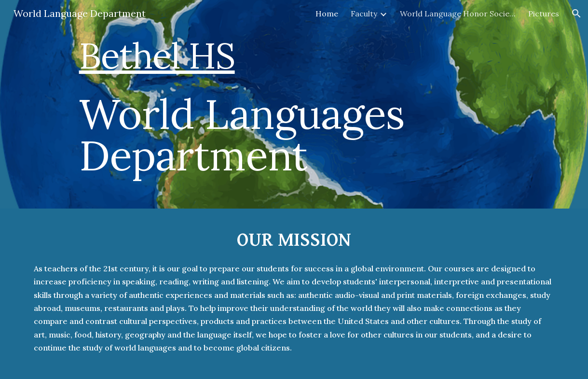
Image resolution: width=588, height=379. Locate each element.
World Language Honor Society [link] (458, 14)
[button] (576, 14)
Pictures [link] (544, 14)
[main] (317, 104)
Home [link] (327, 14)
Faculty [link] (364, 14)
